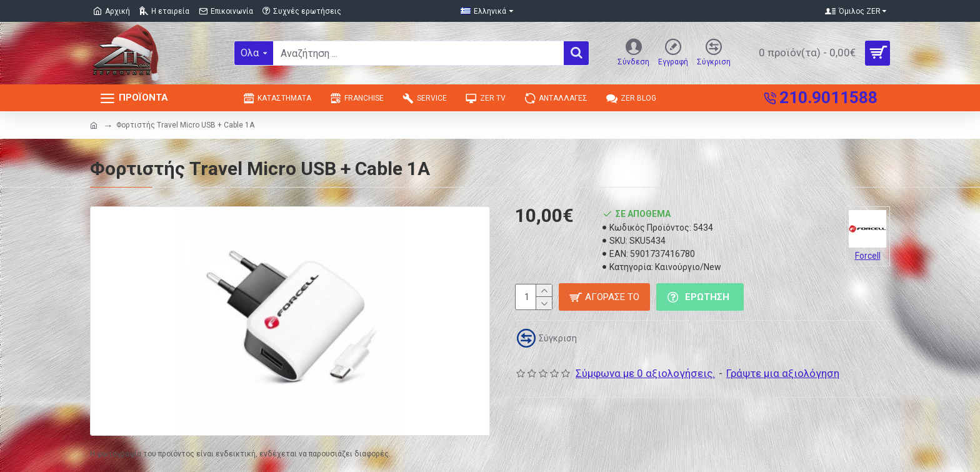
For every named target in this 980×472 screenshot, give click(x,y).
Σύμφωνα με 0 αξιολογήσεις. (645, 373)
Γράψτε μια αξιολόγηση (783, 373)
